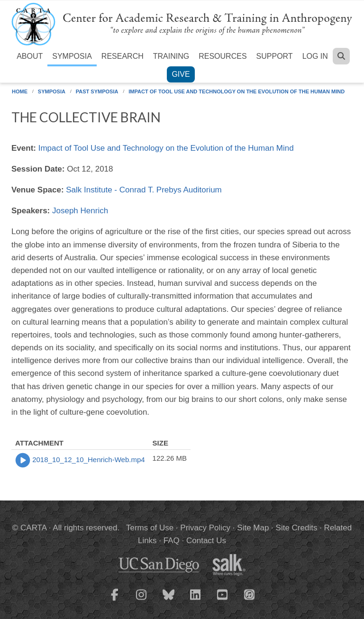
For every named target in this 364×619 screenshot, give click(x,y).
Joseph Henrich (80, 211)
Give (181, 74)
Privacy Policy (205, 528)
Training (171, 56)
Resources (223, 56)
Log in (315, 56)
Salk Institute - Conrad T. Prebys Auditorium (144, 190)
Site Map (253, 528)
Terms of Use (150, 528)
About (30, 56)
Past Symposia (97, 91)
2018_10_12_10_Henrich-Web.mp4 (88, 460)
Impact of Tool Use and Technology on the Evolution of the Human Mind (237, 91)
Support (275, 56)
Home (20, 91)
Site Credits (297, 528)
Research (123, 56)
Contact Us (206, 541)
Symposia (72, 56)
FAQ (172, 541)
